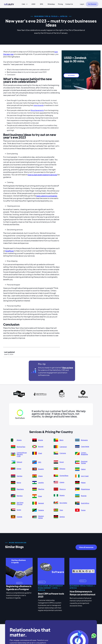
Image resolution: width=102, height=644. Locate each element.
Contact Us (69, 4)
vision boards (39, 105)
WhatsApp (51, 4)
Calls (23, 4)
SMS (41, 4)
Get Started (92, 4)
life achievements (37, 110)
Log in (82, 4)
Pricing (60, 4)
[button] (24, 4)
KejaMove (9, 251)
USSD (33, 4)
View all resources (86, 547)
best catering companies (47, 196)
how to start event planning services (42, 175)
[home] (9, 4)
